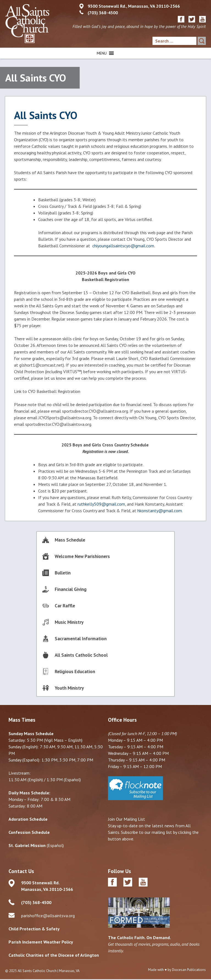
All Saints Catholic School (81, 654)
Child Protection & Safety (34, 927)
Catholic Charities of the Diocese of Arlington (54, 954)
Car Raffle (65, 604)
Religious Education (75, 670)
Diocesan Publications (189, 968)
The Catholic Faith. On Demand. (139, 936)
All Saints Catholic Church (37, 969)
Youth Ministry (69, 687)
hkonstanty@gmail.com (160, 509)
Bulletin (63, 571)
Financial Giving (71, 588)
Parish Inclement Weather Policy (41, 941)
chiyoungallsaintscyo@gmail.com (123, 244)
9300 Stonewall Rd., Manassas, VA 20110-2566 (134, 6)
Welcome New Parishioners (82, 555)
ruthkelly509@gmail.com (101, 503)
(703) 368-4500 (103, 13)
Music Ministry (69, 621)
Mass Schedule (70, 539)
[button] (102, 52)
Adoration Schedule (28, 818)
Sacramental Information (81, 637)
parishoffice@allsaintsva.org (48, 914)
